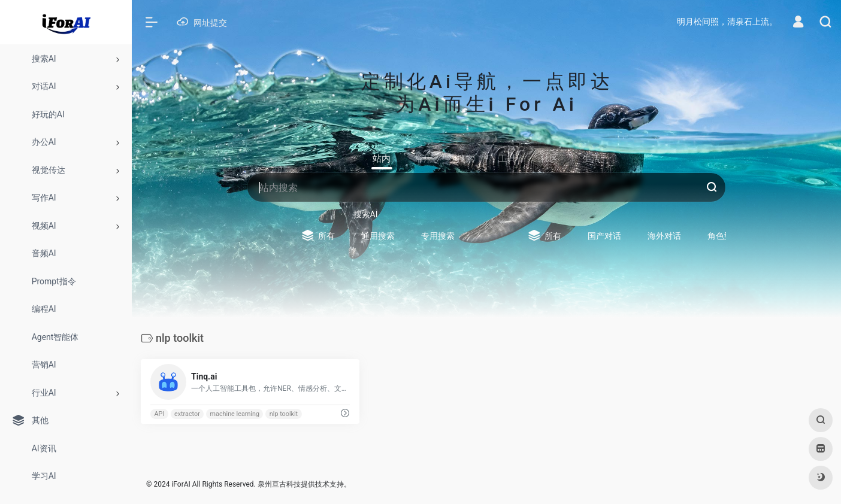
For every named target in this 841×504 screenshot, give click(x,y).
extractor (187, 414)
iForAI (181, 484)
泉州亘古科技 (279, 484)
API (159, 414)
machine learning (235, 414)
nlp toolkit (284, 414)
